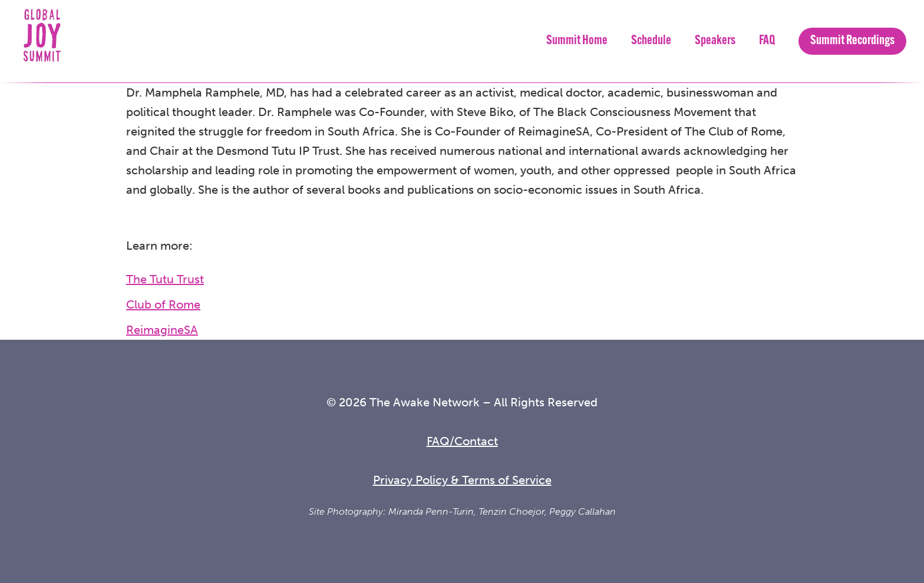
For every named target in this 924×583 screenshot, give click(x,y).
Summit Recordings (852, 41)
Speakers (715, 41)
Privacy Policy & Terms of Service (462, 480)
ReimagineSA (162, 330)
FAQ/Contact (462, 441)
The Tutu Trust (165, 279)
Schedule (651, 41)
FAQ (767, 41)
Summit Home (577, 41)
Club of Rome (163, 304)
